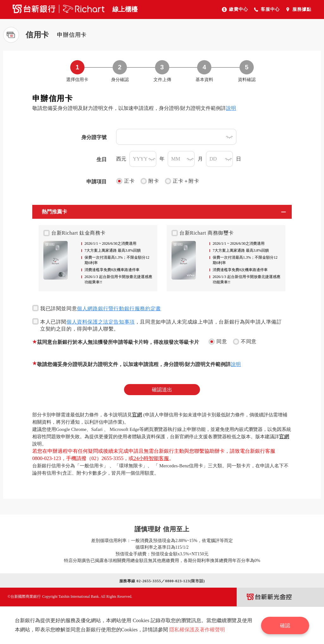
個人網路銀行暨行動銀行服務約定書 (119, 309)
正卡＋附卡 (182, 181)
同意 (218, 342)
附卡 (150, 181)
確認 (285, 625)
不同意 (245, 342)
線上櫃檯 (125, 9)
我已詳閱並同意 (97, 308)
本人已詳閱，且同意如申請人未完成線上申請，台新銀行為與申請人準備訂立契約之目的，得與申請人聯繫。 (157, 325)
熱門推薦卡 (54, 212)
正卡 (125, 181)
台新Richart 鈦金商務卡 (75, 233)
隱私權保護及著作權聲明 (197, 630)
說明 (231, 108)
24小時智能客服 (151, 458)
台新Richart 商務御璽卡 (203, 233)
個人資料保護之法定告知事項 (101, 322)
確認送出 (162, 390)
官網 (137, 415)
